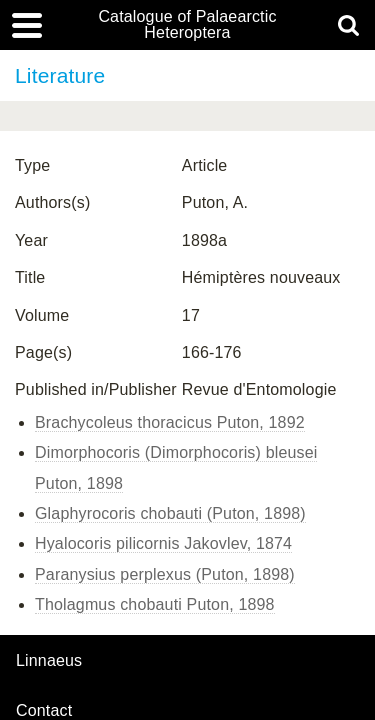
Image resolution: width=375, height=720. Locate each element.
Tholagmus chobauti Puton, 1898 (155, 604)
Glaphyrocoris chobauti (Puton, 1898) (170, 513)
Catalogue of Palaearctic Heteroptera (187, 25)
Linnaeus (49, 661)
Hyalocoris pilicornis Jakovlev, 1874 (163, 543)
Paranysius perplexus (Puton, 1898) (165, 574)
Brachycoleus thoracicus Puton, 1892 (170, 422)
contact (44, 710)
